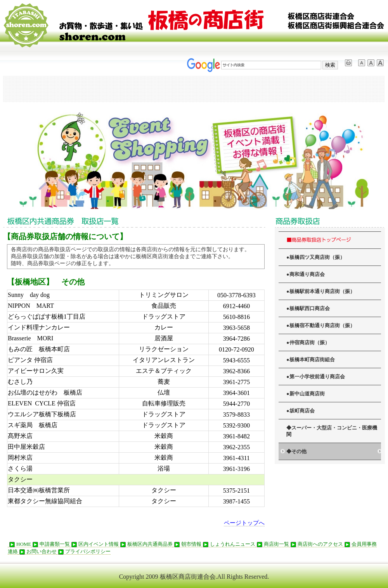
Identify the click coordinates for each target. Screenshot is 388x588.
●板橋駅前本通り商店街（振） (321, 291)
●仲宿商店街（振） (308, 343)
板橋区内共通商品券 (146, 544)
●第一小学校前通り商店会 (316, 377)
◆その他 (296, 452)
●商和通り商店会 (306, 274)
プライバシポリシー (84, 552)
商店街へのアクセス (316, 544)
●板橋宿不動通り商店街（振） (321, 326)
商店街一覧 (272, 544)
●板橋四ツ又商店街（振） (316, 257)
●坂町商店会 (301, 411)
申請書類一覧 (50, 544)
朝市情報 (187, 544)
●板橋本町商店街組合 (311, 360)
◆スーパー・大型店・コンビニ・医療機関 (332, 431)
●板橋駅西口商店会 (308, 309)
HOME (19, 544)
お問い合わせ (37, 552)
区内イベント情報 (94, 544)
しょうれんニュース (228, 544)
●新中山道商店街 (306, 394)
